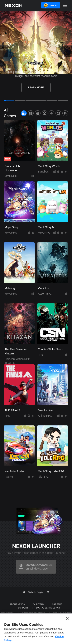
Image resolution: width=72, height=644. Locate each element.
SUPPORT (23, 608)
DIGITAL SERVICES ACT (48, 608)
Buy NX (54, 5)
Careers (57, 604)
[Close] (67, 618)
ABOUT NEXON (17, 604)
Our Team (39, 604)
